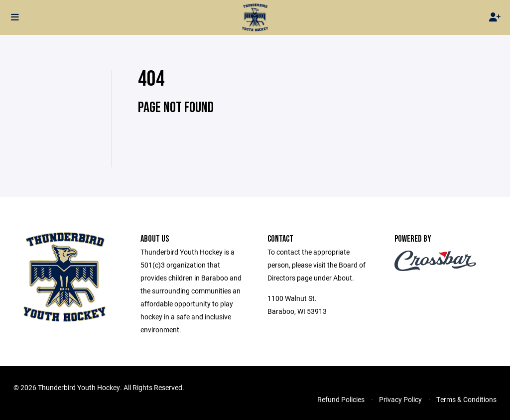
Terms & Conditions (466, 399)
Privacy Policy (400, 399)
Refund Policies (341, 399)
